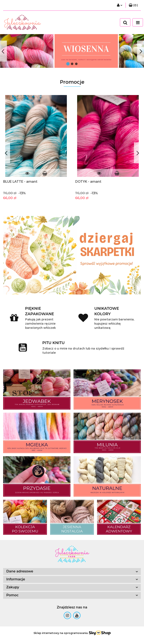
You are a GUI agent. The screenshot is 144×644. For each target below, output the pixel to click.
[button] (133, 5)
